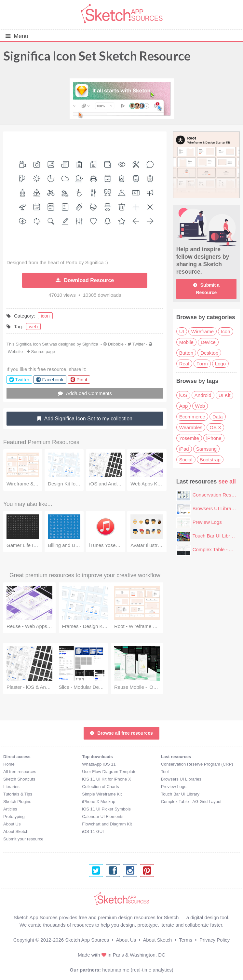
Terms (186, 940)
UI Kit (225, 395)
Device (208, 342)
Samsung (206, 449)
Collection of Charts (100, 787)
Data (218, 417)
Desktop (209, 353)
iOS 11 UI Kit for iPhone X (106, 779)
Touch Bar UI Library (215, 536)
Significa (90, 344)
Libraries (11, 787)
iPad (184, 449)
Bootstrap (210, 460)
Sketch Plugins (17, 802)
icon (45, 316)
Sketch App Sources (87, 940)
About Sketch (16, 831)
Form (202, 364)
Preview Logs (207, 522)
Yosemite (189, 438)
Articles (10, 809)
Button (186, 353)
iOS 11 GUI (93, 831)
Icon (225, 331)
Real (184, 364)
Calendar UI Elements (103, 817)
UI (182, 331)
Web (200, 406)
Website (15, 352)
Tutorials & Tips (18, 794)
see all (227, 482)
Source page (43, 352)
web (34, 327)
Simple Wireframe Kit (102, 794)
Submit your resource (23, 839)
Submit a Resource (206, 289)
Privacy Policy (215, 940)
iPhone (214, 438)
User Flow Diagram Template (109, 772)
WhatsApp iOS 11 (99, 764)
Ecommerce (192, 417)
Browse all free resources (121, 733)
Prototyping (14, 817)
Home (9, 764)
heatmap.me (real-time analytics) (138, 970)
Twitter (139, 344)
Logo (220, 364)
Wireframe (202, 331)
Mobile (186, 342)
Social (186, 460)
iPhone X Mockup (99, 802)
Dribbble (116, 344)
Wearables (191, 427)
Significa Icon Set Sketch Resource (97, 56)
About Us (12, 824)
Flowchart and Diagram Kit (107, 824)
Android (203, 395)
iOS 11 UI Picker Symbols (106, 809)
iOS (183, 395)
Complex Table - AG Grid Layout (191, 802)
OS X (215, 427)
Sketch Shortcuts (19, 779)
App (184, 406)
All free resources (20, 772)
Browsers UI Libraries (216, 508)
